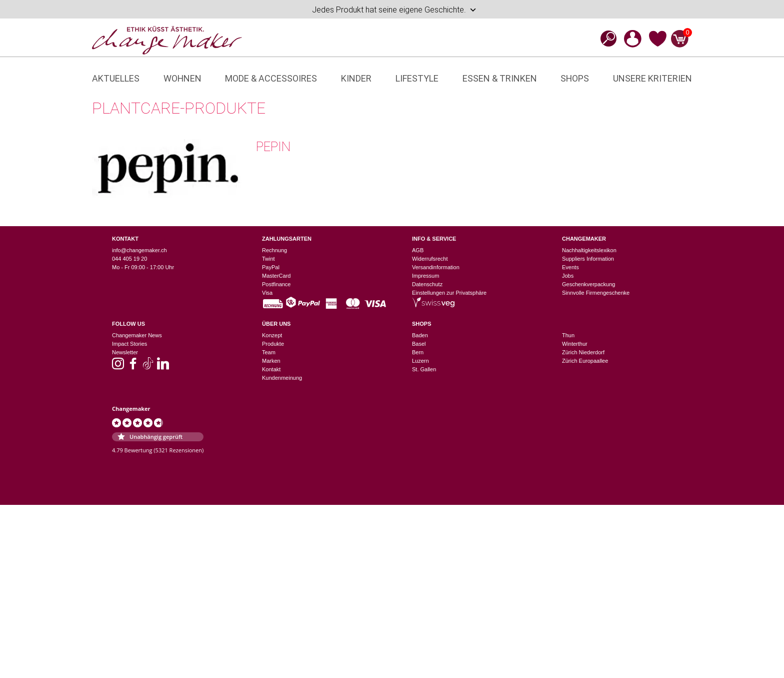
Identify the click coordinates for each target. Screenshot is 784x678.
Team (269, 352)
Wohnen (182, 78)
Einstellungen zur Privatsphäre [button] (449, 293)
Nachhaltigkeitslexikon (589, 250)
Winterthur (575, 344)
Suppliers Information (588, 259)
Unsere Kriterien (652, 78)
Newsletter (125, 352)
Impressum (425, 276)
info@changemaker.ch (139, 250)
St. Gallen (424, 369)
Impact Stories (129, 344)
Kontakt (271, 369)
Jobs (568, 276)
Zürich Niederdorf (583, 352)
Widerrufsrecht (430, 259)
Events (570, 267)
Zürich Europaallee (585, 361)
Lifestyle (417, 78)
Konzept (272, 335)
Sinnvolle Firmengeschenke (596, 293)
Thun (568, 335)
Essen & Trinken (500, 78)
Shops (575, 78)
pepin (273, 147)
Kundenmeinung (282, 378)
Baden (420, 335)
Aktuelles (116, 78)
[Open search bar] (605, 38)
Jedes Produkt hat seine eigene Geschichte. (394, 10)
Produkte (273, 344)
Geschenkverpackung (588, 284)
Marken (271, 361)
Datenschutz (427, 284)
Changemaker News (137, 335)
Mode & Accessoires (271, 78)
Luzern (420, 361)
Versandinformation (436, 267)
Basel (419, 344)
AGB (418, 250)
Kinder (356, 78)
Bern (418, 352)
